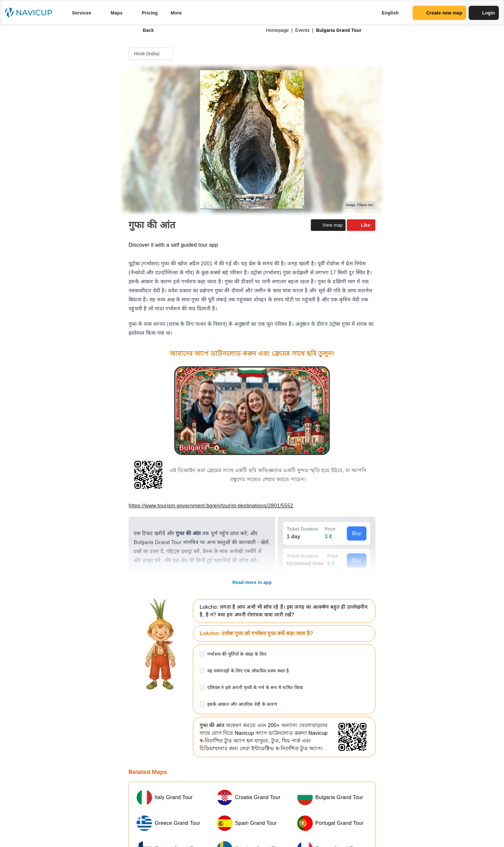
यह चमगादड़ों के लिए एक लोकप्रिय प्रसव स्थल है (248, 671)
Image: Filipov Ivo (359, 205)
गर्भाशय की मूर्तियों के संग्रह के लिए (237, 654)
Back (144, 30)
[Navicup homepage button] (31, 13)
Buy (357, 533)
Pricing (150, 13)
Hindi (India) (151, 54)
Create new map (439, 13)
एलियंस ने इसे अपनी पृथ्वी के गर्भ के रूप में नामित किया (255, 688)
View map (328, 225)
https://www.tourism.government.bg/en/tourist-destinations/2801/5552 (211, 506)
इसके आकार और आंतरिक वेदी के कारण (242, 704)
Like (361, 225)
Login (484, 13)
